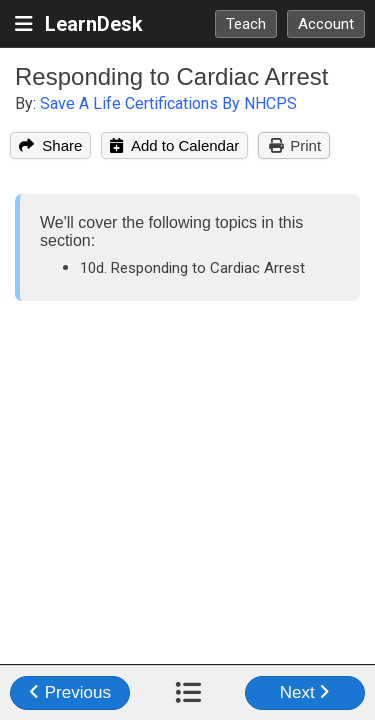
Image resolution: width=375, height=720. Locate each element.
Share (50, 145)
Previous (70, 692)
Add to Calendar (174, 145)
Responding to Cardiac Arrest (172, 76)
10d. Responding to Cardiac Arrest (192, 268)
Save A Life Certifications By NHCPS (168, 103)
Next (305, 692)
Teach (246, 24)
